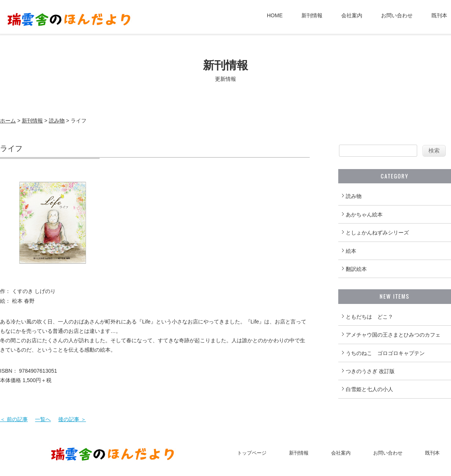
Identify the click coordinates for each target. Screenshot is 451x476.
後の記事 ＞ (72, 419)
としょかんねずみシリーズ (377, 233)
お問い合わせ (397, 15)
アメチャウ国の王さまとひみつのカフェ (393, 335)
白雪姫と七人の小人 (369, 389)
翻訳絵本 (356, 269)
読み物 (57, 121)
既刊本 (439, 15)
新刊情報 (312, 15)
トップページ (252, 453)
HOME (275, 15)
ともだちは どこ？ (369, 317)
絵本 (351, 251)
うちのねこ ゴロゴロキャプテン (385, 353)
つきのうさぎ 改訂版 (370, 371)
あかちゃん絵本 (364, 215)
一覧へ (43, 419)
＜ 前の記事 (14, 419)
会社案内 (352, 15)
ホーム (8, 121)
